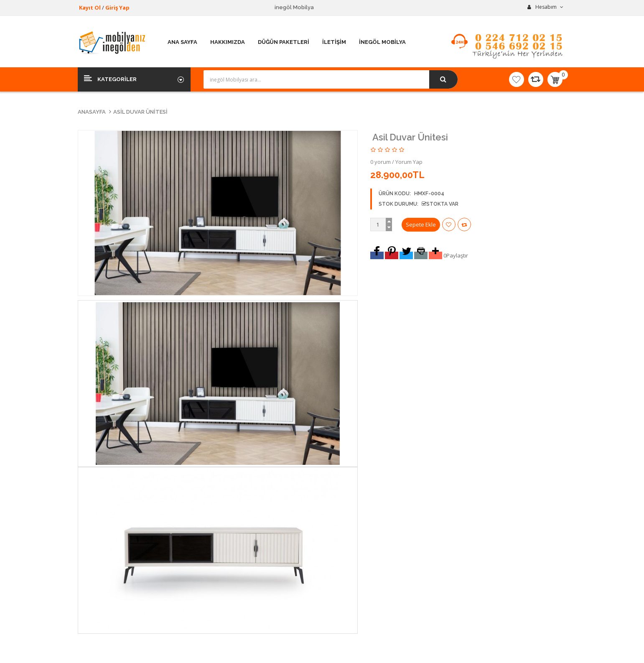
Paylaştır (457, 255)
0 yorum (381, 162)
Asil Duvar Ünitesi (140, 112)
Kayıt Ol (90, 8)
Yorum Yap (409, 162)
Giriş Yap (117, 8)
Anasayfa (92, 112)
